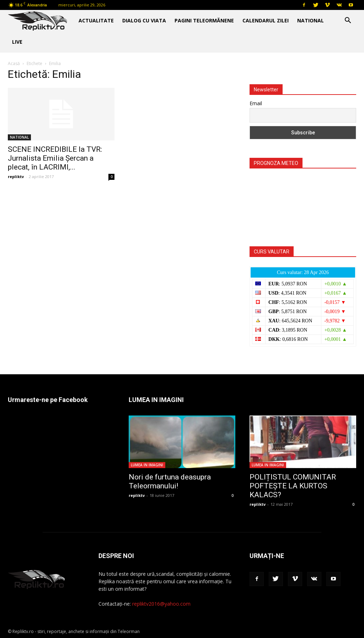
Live (17, 42)
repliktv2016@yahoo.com (161, 604)
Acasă (14, 63)
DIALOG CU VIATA (144, 20)
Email (256, 103)
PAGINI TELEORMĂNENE (204, 20)
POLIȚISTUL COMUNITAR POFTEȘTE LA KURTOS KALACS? (293, 486)
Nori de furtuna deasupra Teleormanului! (170, 481)
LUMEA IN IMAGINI (147, 465)
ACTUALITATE (96, 20)
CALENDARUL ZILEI (266, 20)
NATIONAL (311, 20)
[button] (348, 21)
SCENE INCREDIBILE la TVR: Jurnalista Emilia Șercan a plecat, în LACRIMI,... (55, 158)
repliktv (16, 176)
